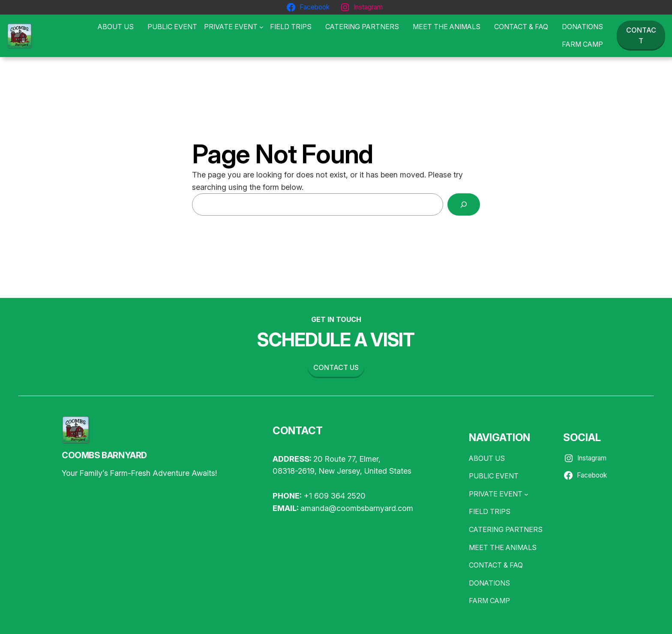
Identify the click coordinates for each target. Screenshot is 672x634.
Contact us (336, 367)
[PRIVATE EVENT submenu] (234, 27)
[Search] (464, 204)
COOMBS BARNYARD (104, 455)
